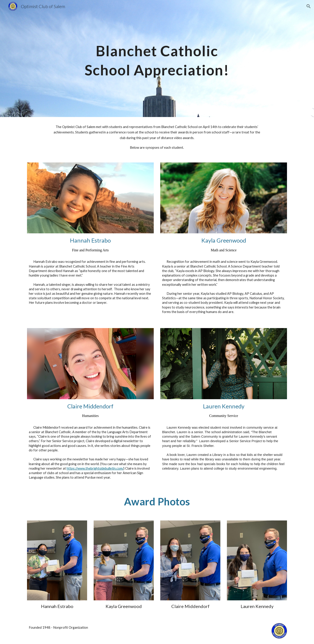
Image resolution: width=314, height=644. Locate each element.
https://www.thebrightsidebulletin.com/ (95, 468)
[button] (309, 6)
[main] (157, 59)
